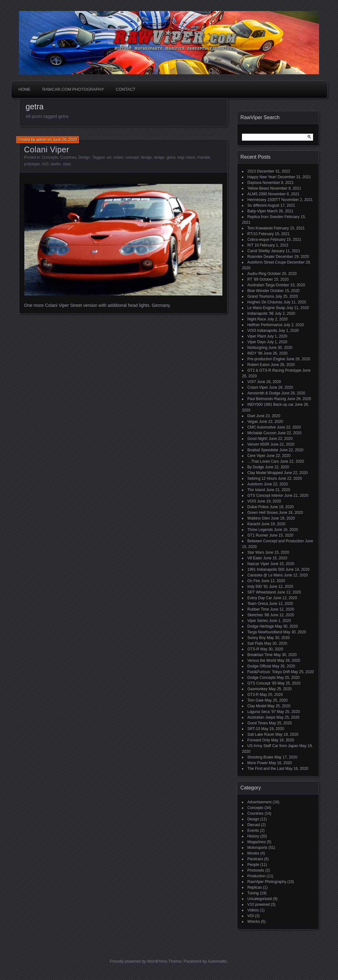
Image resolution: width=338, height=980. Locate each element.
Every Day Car (260, 598)
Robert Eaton (259, 365)
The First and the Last (266, 769)
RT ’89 (253, 279)
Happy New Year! (262, 177)
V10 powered (259, 904)
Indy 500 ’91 (258, 587)
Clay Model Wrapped (265, 473)
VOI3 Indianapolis (262, 331)
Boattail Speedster (263, 450)
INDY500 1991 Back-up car (270, 405)
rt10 (45, 164)
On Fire (254, 581)
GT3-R (253, 695)
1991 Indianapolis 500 (266, 569)
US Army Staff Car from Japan (273, 746)
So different (257, 205)
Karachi (254, 524)
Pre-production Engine (266, 359)
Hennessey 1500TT (264, 200)
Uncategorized (260, 899)
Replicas (255, 887)
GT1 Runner (258, 535)
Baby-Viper (257, 211)
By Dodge (256, 467)
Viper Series (258, 621)
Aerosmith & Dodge (264, 393)
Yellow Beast (258, 188)
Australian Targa (261, 285)
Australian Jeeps (261, 717)
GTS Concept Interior (265, 496)
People (253, 865)
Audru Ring (257, 274)
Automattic (217, 961)
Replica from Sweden (265, 217)
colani (118, 157)
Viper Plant (257, 336)
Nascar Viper (258, 564)
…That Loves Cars (263, 461)
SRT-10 (254, 729)
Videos (253, 910)
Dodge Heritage (261, 626)
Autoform (255, 484)
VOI (251, 916)
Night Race (257, 319)
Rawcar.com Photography (73, 89)
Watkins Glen (259, 518)
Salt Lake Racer (261, 734)
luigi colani (186, 157)
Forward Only (259, 740)
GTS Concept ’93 (262, 683)
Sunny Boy (257, 638)
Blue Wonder (258, 291)
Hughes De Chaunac (265, 302)
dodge (159, 157)
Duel (251, 416)
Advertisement (260, 802)
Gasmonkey (257, 689)
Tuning (253, 893)
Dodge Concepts (261, 678)
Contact (126, 89)
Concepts (50, 157)
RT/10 (252, 234)
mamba (203, 157)
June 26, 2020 (65, 140)
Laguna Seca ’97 (262, 712)
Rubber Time (258, 609)
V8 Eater (255, 558)
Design (84, 157)
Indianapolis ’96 (260, 313)
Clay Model (257, 706)
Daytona (254, 183)
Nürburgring (257, 348)
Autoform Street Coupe (267, 262)
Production (256, 876)
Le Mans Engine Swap (266, 308)
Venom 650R (258, 444)
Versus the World (262, 660)
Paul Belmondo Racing (267, 399)
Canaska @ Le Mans (265, 575)
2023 (252, 171)
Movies (253, 853)
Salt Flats (255, 643)
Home (24, 89)
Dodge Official (259, 666)
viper (67, 164)
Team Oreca (258, 604)
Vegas (253, 422)
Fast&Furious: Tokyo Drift (269, 672)
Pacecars (255, 859)
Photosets (256, 870)
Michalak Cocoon (262, 433)
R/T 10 (253, 245)
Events (253, 831)
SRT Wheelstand (262, 592)
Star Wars (256, 552)
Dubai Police (258, 507)
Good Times (258, 723)
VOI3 (252, 501)
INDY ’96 (255, 353)
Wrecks (254, 922)
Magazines (257, 842)
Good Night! (257, 439)
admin (42, 140)
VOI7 (252, 382)
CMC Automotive (262, 427)
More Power (258, 763)
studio (56, 164)
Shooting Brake (260, 757)
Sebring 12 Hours (262, 478)
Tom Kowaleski (260, 228)
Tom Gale (255, 700)
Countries (68, 157)
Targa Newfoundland (265, 632)
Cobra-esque (258, 240)
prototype (32, 164)
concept (132, 157)
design (146, 157)
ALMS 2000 (257, 194)
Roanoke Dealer (261, 257)
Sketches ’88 (258, 615)
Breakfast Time (260, 655)
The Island (256, 490)
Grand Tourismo (261, 296)
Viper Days (257, 342)
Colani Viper (47, 149)
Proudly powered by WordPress (139, 961)
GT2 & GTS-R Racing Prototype (274, 370)
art (109, 157)
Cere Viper (256, 456)
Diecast (254, 825)
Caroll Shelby (259, 251)
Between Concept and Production (276, 541)
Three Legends (260, 530)
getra (171, 157)
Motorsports (257, 848)
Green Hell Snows (263, 513)
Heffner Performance (265, 325)
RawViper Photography (267, 882)
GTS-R (253, 649)
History (253, 836)
